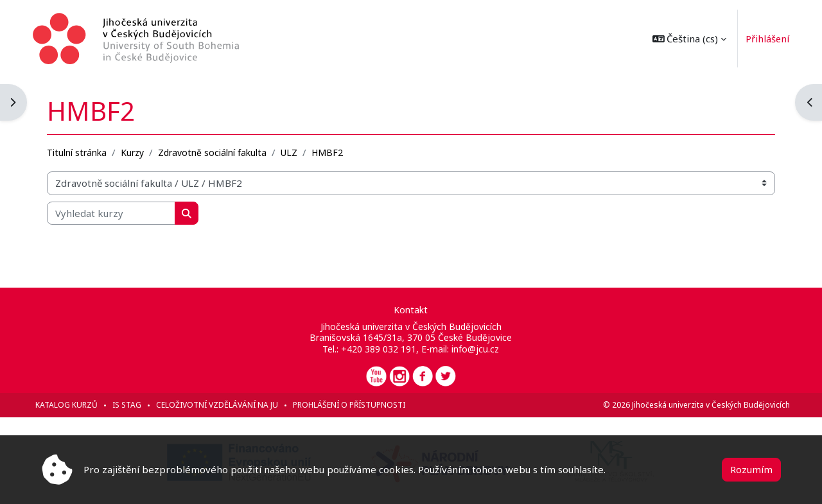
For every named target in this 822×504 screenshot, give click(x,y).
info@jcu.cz (476, 349)
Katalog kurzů (75, 405)
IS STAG (136, 405)
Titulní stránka (86, 152)
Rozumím (751, 469)
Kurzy (141, 152)
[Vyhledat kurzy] (120, 213)
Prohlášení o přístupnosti (358, 405)
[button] (680, 39)
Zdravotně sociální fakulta (221, 152)
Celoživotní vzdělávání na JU (226, 405)
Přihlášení (759, 39)
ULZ (298, 152)
